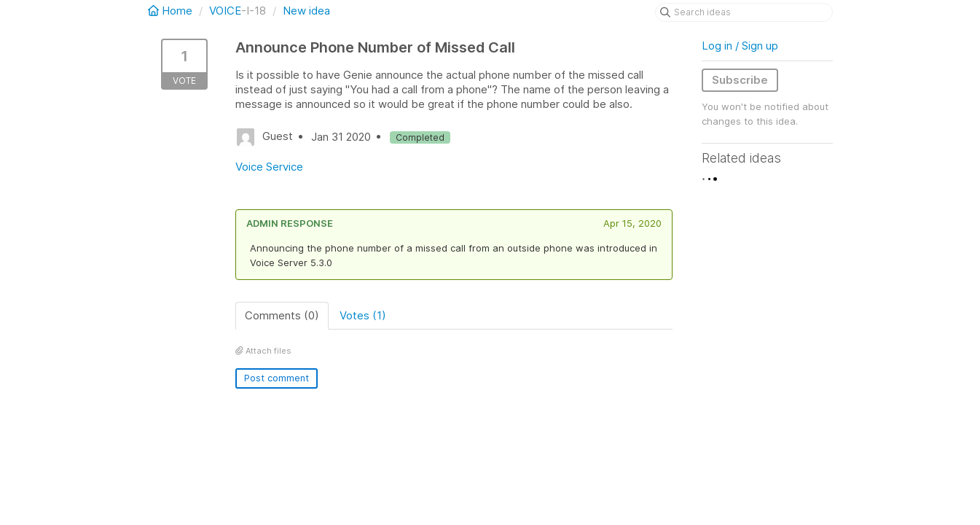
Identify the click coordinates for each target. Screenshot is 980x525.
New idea (306, 11)
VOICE (225, 11)
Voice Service (269, 167)
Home (172, 11)
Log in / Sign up (740, 46)
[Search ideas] (744, 12)
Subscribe (740, 80)
